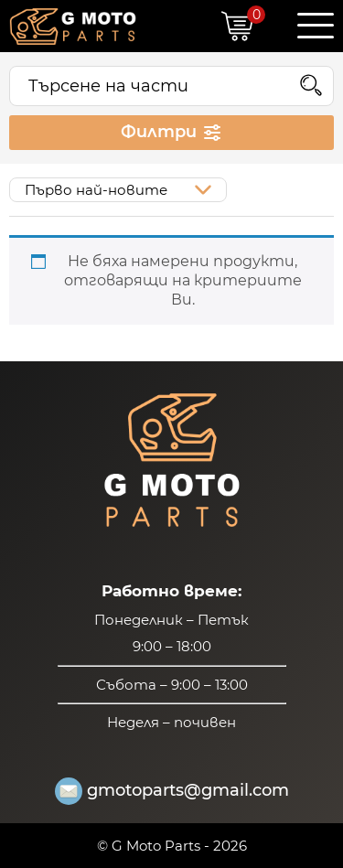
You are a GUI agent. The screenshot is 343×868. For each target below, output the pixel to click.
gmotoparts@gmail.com (172, 791)
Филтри (172, 133)
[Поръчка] (118, 190)
